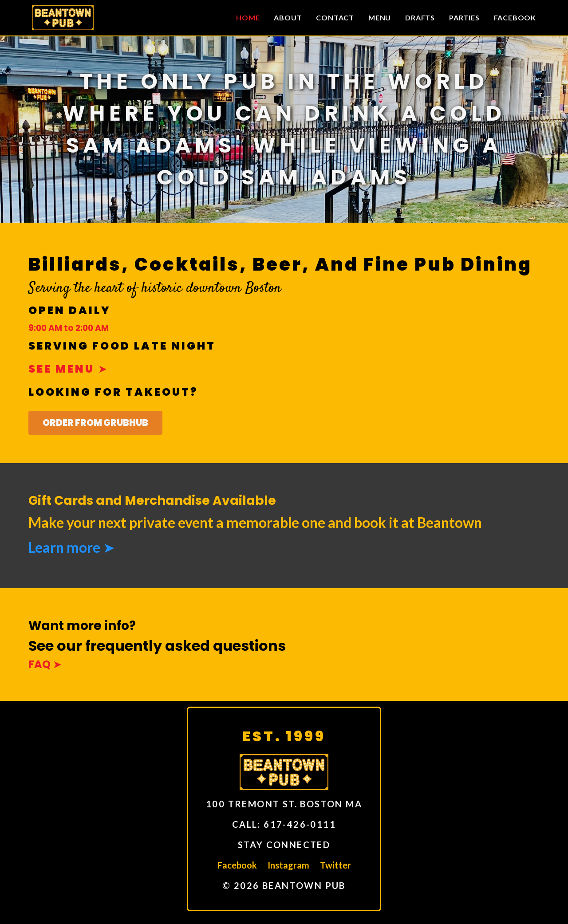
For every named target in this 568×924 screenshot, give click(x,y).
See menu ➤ (69, 369)
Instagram (288, 865)
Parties (464, 18)
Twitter (335, 865)
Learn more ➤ (72, 547)
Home (248, 18)
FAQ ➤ (45, 664)
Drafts (420, 18)
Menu (380, 18)
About (288, 18)
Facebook (515, 18)
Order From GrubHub (95, 423)
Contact (335, 18)
